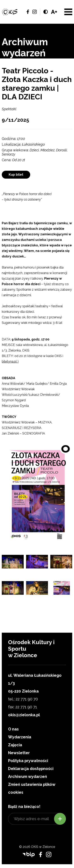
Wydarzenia (20, 737)
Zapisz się (60, 819)
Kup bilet (16, 175)
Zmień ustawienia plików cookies (32, 788)
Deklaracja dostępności (31, 769)
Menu (68, 12)
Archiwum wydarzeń (28, 777)
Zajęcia (15, 745)
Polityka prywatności (28, 761)
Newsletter (19, 753)
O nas (13, 729)
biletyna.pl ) (10, 361)
